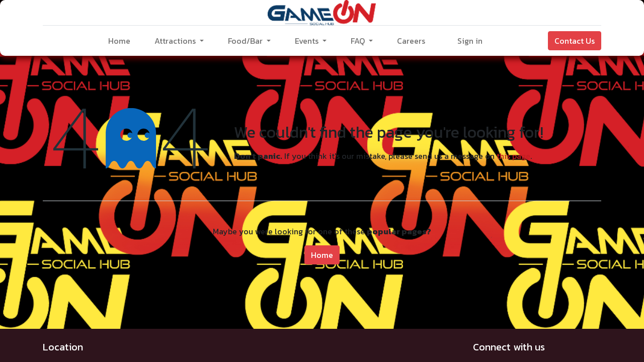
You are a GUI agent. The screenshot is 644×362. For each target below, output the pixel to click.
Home (322, 255)
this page (513, 156)
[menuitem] (119, 41)
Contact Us (575, 41)
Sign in (470, 41)
